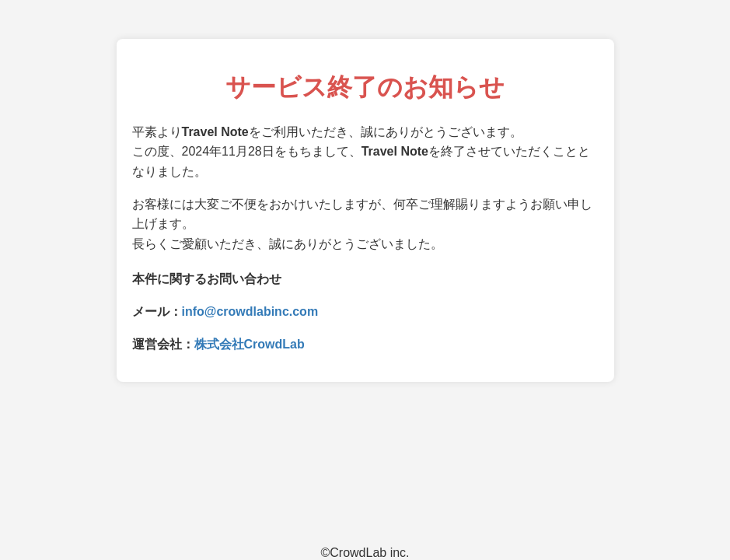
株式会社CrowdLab (250, 344)
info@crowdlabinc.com (250, 311)
